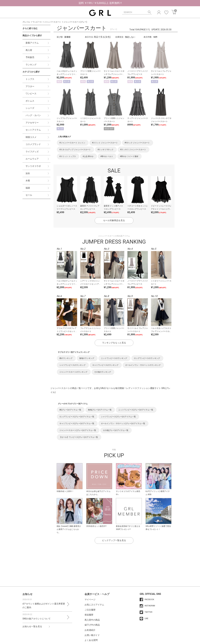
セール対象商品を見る (114, 220)
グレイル (26, 22)
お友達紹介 (90, 630)
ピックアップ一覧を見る (114, 540)
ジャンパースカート (53, 22)
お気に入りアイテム (94, 605)
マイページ (90, 599)
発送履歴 (89, 615)
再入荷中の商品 (92, 620)
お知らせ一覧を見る (32, 626)
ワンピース (37, 22)
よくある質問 (91, 640)
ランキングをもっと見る (114, 343)
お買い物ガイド (92, 635)
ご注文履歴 (90, 610)
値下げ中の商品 (92, 625)
